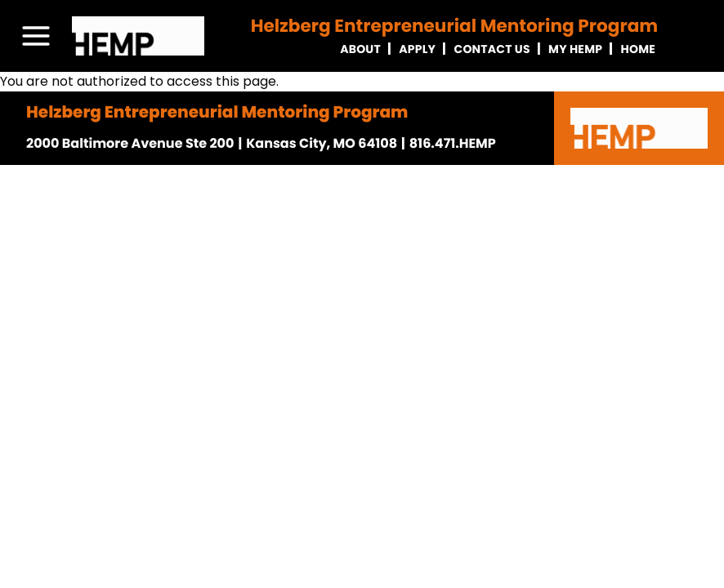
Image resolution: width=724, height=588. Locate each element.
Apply (417, 49)
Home (638, 49)
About (360, 49)
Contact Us (492, 49)
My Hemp (575, 49)
